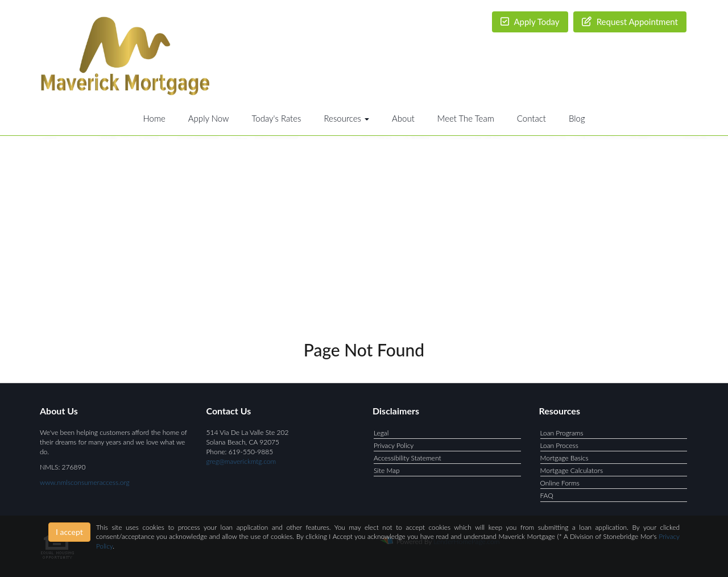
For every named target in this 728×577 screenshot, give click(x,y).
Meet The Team (466, 118)
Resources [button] (346, 118)
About (403, 118)
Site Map (387, 470)
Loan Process (559, 445)
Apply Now (209, 118)
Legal (381, 433)
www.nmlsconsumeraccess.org (85, 482)
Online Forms (560, 483)
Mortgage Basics (564, 458)
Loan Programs (562, 433)
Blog (577, 118)
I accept (69, 532)
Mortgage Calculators (572, 470)
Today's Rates (277, 118)
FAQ (547, 495)
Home (154, 118)
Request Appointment (630, 22)
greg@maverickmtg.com (241, 461)
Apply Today (530, 22)
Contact (531, 118)
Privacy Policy (394, 445)
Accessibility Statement (408, 458)
